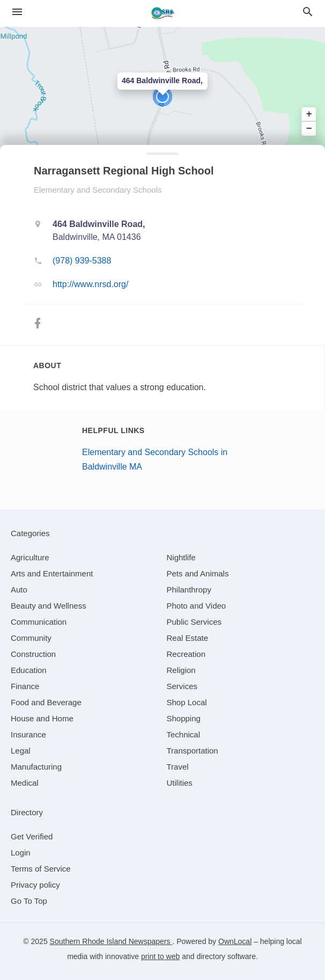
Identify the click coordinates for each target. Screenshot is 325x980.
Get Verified (32, 836)
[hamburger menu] (17, 12)
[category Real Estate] (188, 638)
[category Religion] (181, 670)
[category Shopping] (184, 718)
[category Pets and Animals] (198, 573)
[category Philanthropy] (189, 590)
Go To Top (29, 901)
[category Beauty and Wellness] (49, 606)
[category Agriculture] (30, 557)
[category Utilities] (180, 783)
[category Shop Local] (187, 702)
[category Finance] (25, 686)
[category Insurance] (28, 734)
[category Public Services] (194, 622)
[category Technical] (184, 734)
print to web (160, 956)
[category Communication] (39, 622)
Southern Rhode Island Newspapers (111, 941)
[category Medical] (25, 783)
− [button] (309, 128)
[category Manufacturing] (36, 767)
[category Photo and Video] (197, 606)
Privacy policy (35, 885)
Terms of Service (41, 869)
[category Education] (29, 670)
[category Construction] (33, 654)
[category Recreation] (186, 654)
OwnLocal (235, 941)
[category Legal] (21, 751)
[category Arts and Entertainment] (52, 573)
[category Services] (182, 686)
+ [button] (309, 114)
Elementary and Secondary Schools (98, 190)
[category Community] (31, 638)
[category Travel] (178, 767)
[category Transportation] (193, 751)
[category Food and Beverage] (46, 702)
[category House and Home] (42, 718)
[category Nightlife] (181, 557)
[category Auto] (19, 590)
